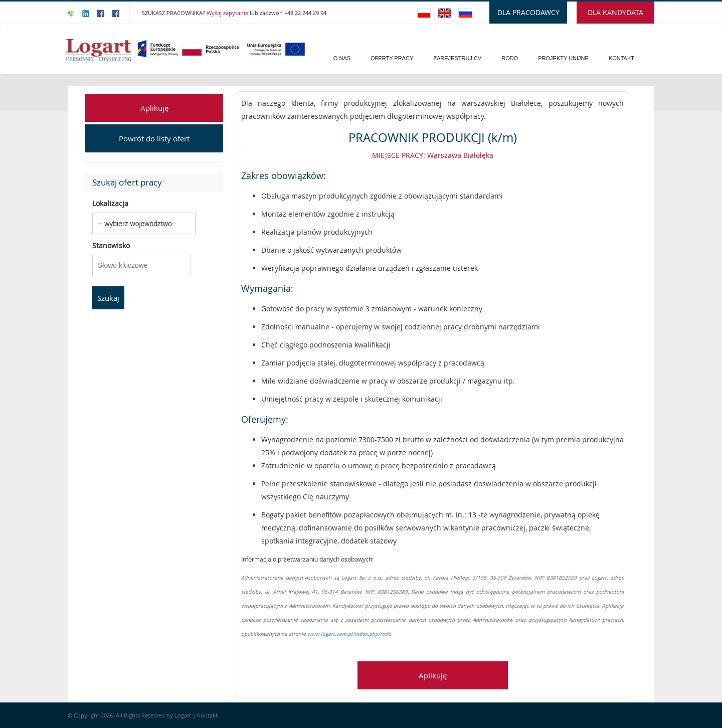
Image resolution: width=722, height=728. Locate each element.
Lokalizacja (110, 203)
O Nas (342, 58)
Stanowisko (111, 245)
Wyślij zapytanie (228, 13)
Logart (184, 715)
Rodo (510, 58)
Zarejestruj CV (457, 58)
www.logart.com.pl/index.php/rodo (349, 634)
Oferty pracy (392, 58)
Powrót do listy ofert (154, 138)
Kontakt (621, 58)
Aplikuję (154, 108)
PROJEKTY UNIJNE (563, 58)
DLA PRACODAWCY (528, 12)
